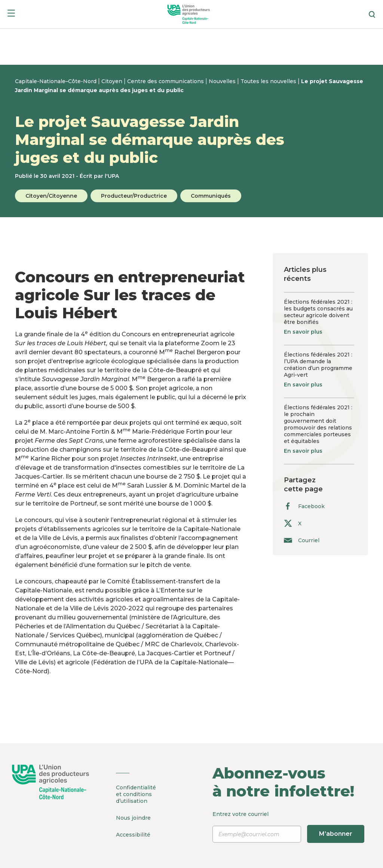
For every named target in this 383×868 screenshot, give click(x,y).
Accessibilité (133, 835)
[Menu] (11, 14)
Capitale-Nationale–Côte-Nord (56, 81)
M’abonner (336, 834)
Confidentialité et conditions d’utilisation (136, 794)
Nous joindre (133, 818)
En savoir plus (303, 332)
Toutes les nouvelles (269, 81)
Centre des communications (166, 81)
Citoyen (113, 81)
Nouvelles (223, 81)
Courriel (302, 540)
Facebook (304, 506)
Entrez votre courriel (287, 827)
